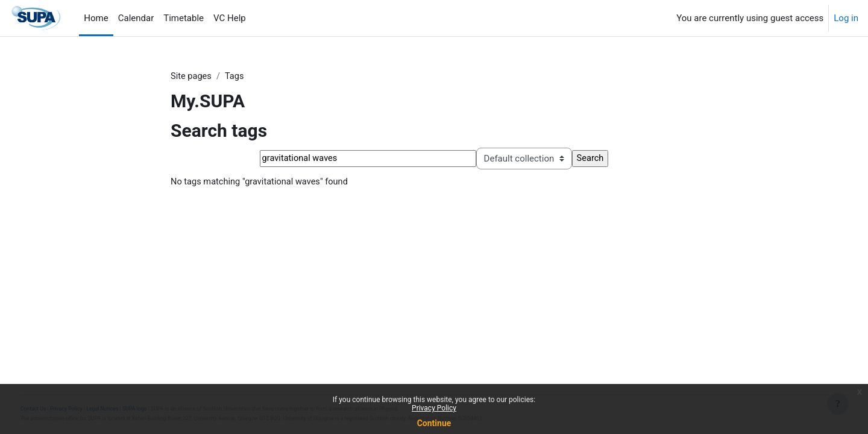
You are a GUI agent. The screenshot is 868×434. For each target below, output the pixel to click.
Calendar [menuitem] (136, 18)
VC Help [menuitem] (230, 18)
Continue (434, 423)
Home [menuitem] (96, 18)
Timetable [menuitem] (184, 18)
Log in (846, 18)
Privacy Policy (434, 408)
